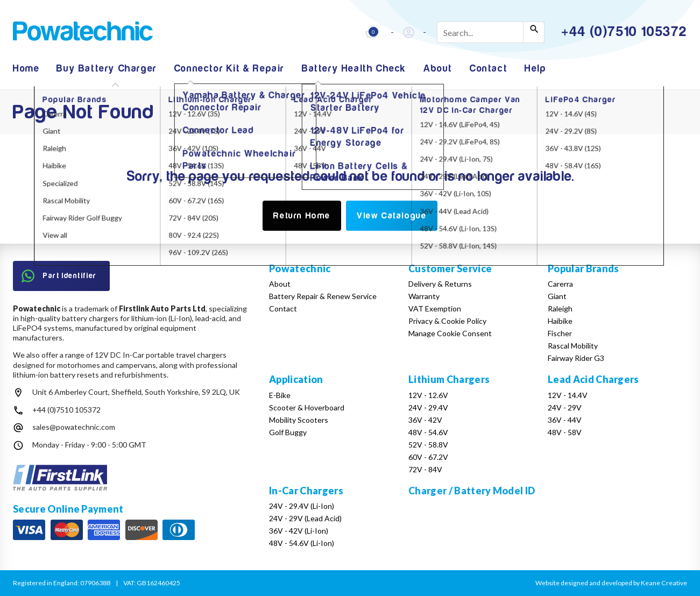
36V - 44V (565, 420)
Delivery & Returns (440, 284)
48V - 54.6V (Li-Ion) (302, 543)
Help (535, 69)
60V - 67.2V (428, 457)
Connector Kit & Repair (229, 69)
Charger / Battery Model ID (472, 491)
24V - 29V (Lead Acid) (305, 518)
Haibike (560, 321)
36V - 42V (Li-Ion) (299, 531)
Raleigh (560, 308)
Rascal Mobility (573, 346)
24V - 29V (565, 407)
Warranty (424, 296)
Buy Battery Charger (107, 69)
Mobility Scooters (299, 420)
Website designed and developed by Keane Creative (611, 583)
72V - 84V (425, 469)
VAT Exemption (435, 308)
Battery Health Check (354, 69)
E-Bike (280, 395)
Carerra (560, 284)
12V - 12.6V (428, 395)
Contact (489, 69)
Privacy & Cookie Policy (447, 321)
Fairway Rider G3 (576, 358)
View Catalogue (391, 216)
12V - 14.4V (568, 395)
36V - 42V (425, 420)
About (438, 69)
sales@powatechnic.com (74, 427)
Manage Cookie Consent (450, 333)
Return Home (302, 216)
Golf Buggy (288, 432)
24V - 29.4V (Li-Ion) (302, 506)
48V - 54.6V (428, 432)
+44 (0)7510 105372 (66, 410)
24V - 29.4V (428, 407)
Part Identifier (59, 276)
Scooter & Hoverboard (307, 407)
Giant (557, 296)
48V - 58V (565, 432)
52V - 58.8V (428, 445)
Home (26, 69)
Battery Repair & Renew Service (323, 296)
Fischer (560, 333)
